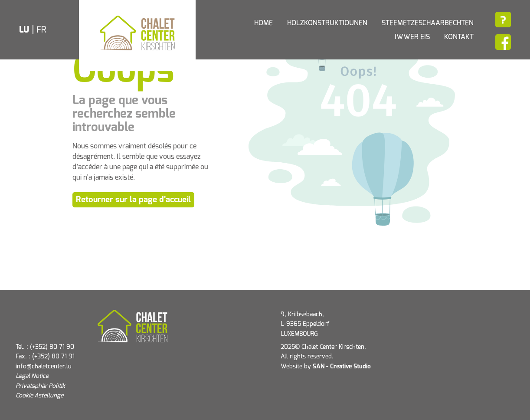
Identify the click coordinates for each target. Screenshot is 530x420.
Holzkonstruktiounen (327, 23)
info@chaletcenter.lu (44, 367)
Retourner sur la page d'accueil (133, 200)
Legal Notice (32, 376)
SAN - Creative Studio (342, 367)
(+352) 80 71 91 (53, 357)
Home (263, 23)
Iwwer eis (412, 37)
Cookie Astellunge (39, 396)
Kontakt (459, 37)
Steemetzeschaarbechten (428, 23)
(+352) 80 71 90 (52, 347)
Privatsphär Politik (40, 386)
